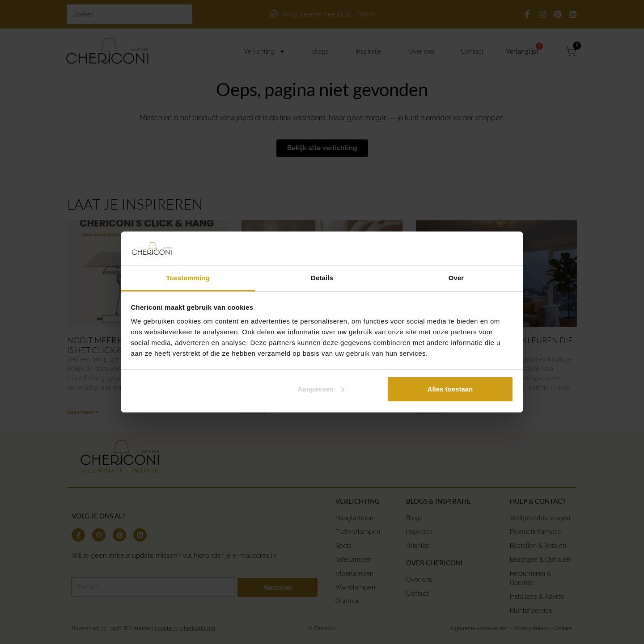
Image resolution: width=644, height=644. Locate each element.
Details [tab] (322, 278)
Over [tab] (456, 278)
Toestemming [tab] (188, 278)
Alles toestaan (450, 389)
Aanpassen (321, 389)
